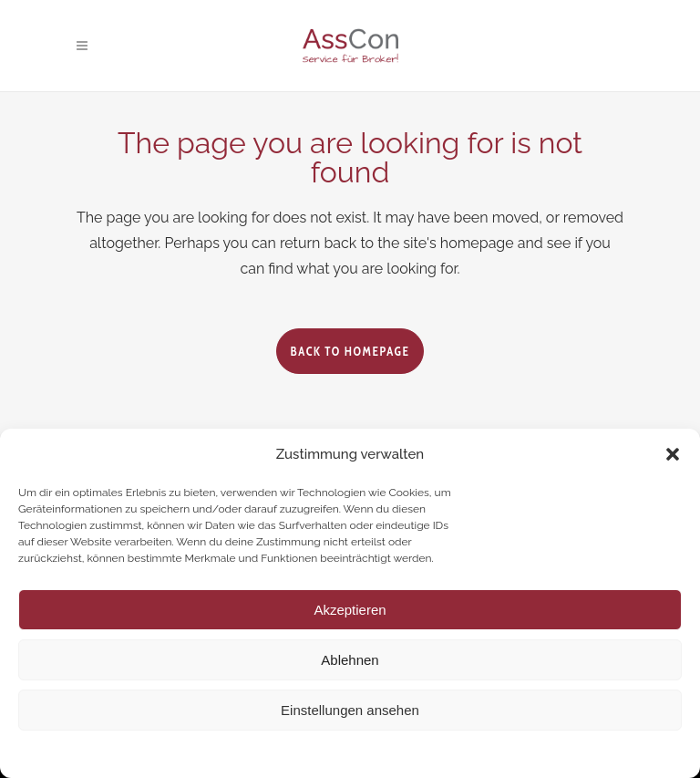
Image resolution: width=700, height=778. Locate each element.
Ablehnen (350, 660)
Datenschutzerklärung (365, 752)
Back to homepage (350, 351)
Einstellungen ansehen (350, 710)
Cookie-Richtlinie (257, 752)
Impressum (458, 752)
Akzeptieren (350, 610)
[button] (673, 454)
